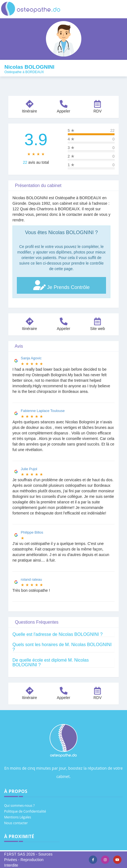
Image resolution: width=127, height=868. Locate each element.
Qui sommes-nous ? (19, 806)
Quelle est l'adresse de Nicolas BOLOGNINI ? (58, 634)
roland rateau (31, 579)
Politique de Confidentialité (25, 811)
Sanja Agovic (31, 358)
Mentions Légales (18, 817)
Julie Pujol (29, 469)
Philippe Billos (32, 532)
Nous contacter (16, 823)
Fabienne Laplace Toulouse (43, 411)
